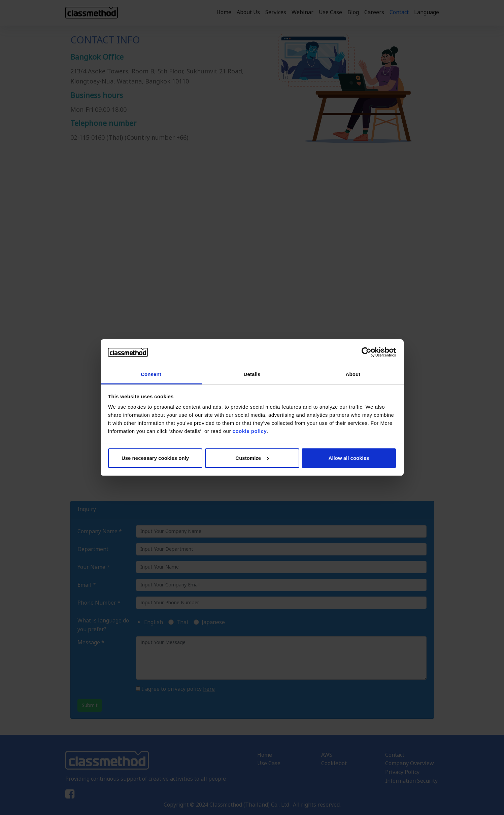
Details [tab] (252, 374)
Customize (252, 458)
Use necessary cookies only (155, 458)
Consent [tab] (151, 374)
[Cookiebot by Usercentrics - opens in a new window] (366, 352)
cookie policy (250, 431)
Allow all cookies (349, 458)
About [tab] (353, 374)
